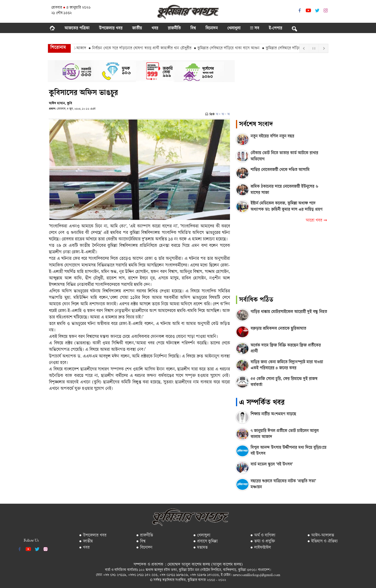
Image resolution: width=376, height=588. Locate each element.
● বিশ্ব (141, 541)
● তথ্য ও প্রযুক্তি (263, 541)
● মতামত (200, 548)
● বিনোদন (144, 548)
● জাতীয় (86, 541)
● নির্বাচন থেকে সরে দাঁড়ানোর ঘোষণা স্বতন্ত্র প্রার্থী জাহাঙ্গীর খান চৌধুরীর (142, 48)
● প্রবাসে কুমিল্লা (206, 541)
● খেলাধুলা (202, 535)
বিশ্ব (193, 29)
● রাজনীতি (145, 535)
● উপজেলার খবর (93, 535)
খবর (155, 29)
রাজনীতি (174, 29)
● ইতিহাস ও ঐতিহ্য (323, 541)
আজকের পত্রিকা (77, 29)
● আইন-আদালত (321, 535)
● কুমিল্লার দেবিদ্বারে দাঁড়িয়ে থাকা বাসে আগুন (228, 48)
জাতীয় (137, 29)
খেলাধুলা (234, 29)
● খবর (84, 548)
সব (255, 29)
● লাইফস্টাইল (261, 548)
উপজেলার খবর (111, 29)
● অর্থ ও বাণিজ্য (263, 535)
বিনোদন (212, 29)
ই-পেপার (276, 29)
